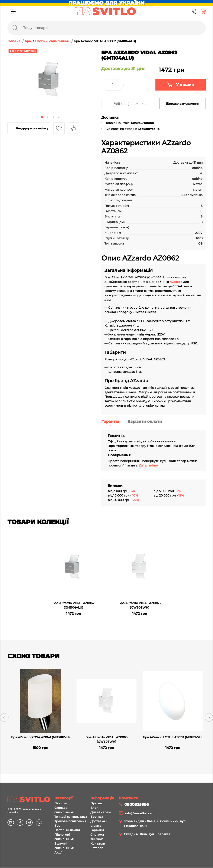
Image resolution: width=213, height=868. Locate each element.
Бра (57, 826)
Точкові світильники (71, 817)
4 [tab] (59, 117)
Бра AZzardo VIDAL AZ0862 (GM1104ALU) (73, 605)
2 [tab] (48, 117)
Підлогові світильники (64, 837)
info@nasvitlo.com (139, 814)
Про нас (97, 804)
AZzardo (176, 282)
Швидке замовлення (183, 104)
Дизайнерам (101, 813)
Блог (94, 808)
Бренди (97, 817)
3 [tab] (53, 117)
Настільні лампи (67, 831)
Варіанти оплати (145, 422)
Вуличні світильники (64, 846)
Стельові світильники (64, 810)
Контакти (98, 844)
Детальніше (148, 465)
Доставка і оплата (99, 824)
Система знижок (97, 837)
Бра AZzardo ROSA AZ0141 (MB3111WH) (40, 737)
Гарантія (110, 422)
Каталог (97, 848)
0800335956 (136, 805)
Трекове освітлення (70, 822)
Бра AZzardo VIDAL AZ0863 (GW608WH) (140, 605)
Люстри (61, 804)
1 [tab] (42, 117)
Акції (58, 853)
